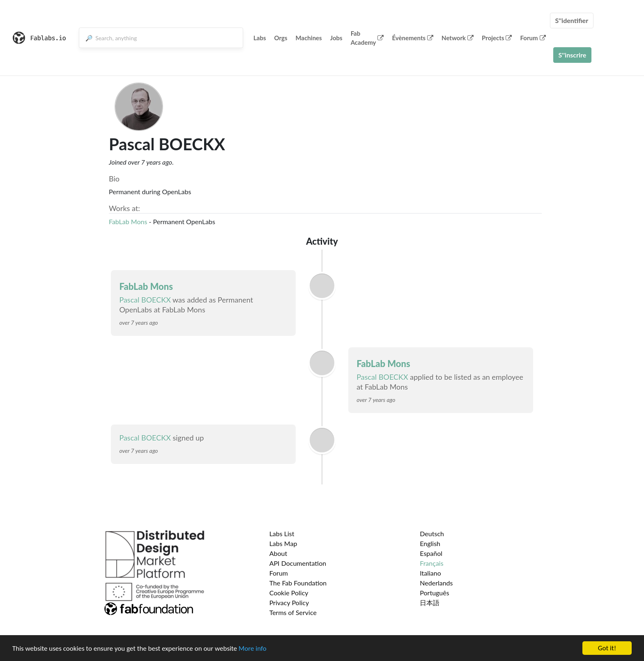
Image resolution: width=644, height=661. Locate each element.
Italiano (430, 573)
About (278, 553)
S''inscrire (573, 55)
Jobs (336, 38)
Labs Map (283, 543)
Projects (497, 38)
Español (431, 553)
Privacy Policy (289, 602)
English (430, 543)
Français (431, 563)
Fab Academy (367, 38)
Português (434, 593)
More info (253, 648)
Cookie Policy (289, 593)
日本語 (430, 602)
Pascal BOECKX (145, 300)
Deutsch (432, 534)
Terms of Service (293, 612)
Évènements (413, 38)
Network (458, 38)
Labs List (282, 534)
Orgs (281, 38)
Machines (309, 38)
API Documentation (298, 563)
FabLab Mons (128, 221)
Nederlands (436, 583)
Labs (260, 38)
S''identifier (572, 20)
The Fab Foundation (298, 583)
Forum (533, 38)
